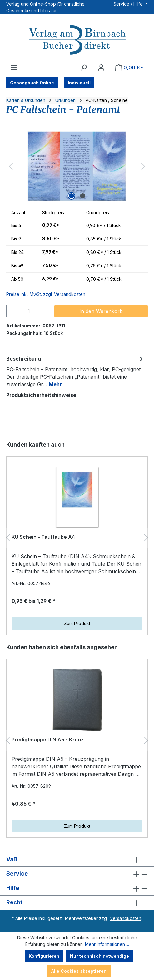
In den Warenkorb (101, 311)
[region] (77, 166)
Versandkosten (126, 918)
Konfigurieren (44, 956)
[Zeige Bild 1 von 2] (71, 196)
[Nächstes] (143, 166)
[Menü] (14, 68)
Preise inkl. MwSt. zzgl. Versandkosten (46, 294)
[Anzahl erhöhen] (45, 311)
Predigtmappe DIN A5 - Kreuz (48, 740)
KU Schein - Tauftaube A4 (43, 537)
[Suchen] (84, 68)
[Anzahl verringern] (13, 311)
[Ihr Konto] (101, 68)
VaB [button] (77, 859)
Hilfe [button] (77, 888)
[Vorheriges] (11, 166)
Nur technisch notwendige (99, 956)
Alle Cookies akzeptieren (79, 971)
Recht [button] (77, 903)
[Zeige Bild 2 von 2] (82, 196)
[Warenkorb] (129, 68)
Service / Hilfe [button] (129, 4)
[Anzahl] (29, 311)
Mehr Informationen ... (107, 944)
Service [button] (77, 874)
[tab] (75, 371)
